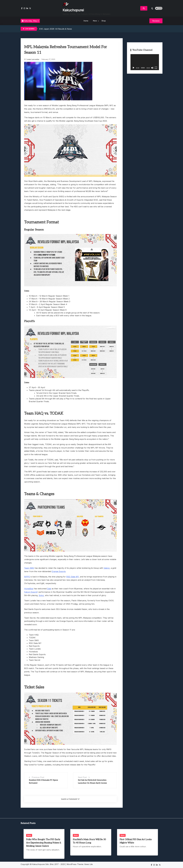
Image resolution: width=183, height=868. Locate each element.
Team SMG (29, 568)
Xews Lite (88, 864)
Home (86, 21)
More (95, 21)
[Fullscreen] (156, 68)
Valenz (107, 568)
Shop (104, 21)
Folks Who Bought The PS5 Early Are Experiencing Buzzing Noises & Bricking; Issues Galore (44, 843)
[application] (145, 62)
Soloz (41, 595)
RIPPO (27, 577)
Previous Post (38, 777)
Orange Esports (59, 571)
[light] (155, 8)
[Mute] (152, 68)
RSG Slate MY (73, 577)
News (29, 835)
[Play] (134, 68)
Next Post (82, 777)
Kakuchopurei (73, 10)
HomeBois (29, 589)
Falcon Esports (31, 592)
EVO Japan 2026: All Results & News (56, 29)
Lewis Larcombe (33, 59)
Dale (49, 589)
